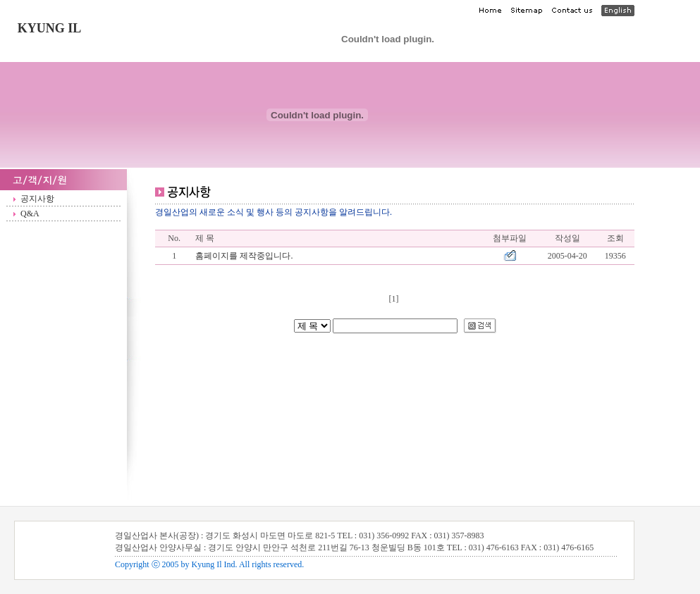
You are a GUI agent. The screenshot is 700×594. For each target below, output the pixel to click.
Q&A (30, 214)
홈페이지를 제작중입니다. (244, 256)
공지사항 (37, 199)
